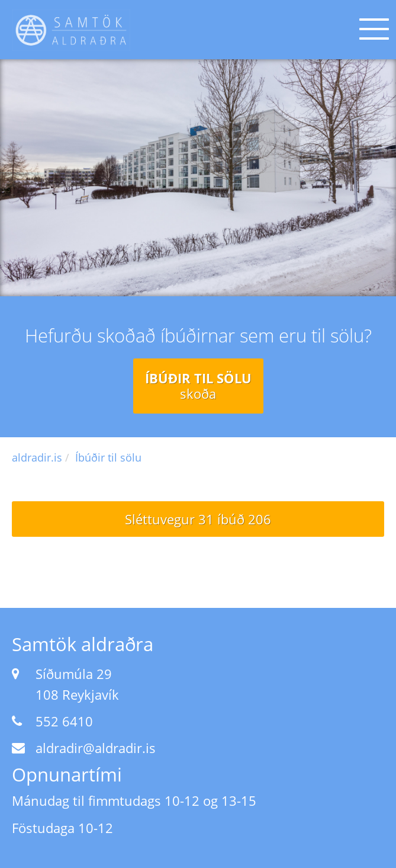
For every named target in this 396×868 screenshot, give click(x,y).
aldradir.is (37, 457)
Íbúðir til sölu (198, 386)
